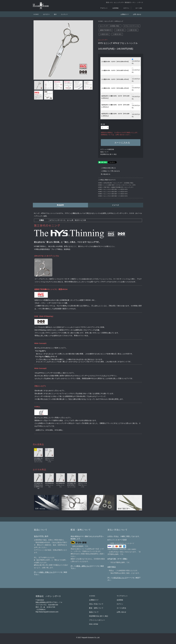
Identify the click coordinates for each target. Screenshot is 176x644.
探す (54, 14)
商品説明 (60, 205)
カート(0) (137, 8)
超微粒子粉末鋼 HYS (106, 30)
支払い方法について (96, 604)
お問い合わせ (136, 14)
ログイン (125, 8)
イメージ (116, 205)
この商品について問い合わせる (109, 171)
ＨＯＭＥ (36, 14)
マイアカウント (122, 596)
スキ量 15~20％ (117, 34)
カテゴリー (45, 14)
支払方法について (120, 578)
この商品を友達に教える (107, 168)
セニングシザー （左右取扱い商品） (110, 26)
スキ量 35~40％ (120, 30)
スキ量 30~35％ (133, 30)
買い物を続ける (104, 174)
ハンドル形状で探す (109, 185)
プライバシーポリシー (97, 620)
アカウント (103, 8)
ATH (134, 185)
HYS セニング (119, 21)
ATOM (96, 624)
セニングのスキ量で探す (110, 189)
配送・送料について (84, 566)
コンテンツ (63, 14)
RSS (91, 624)
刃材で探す (107, 187)
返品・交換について (47, 572)
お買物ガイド (123, 14)
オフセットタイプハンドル (132, 26)
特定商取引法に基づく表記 (108, 154)
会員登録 (114, 8)
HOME (100, 183)
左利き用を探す (108, 183)
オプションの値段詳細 (107, 149)
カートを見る (121, 608)
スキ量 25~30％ (104, 34)
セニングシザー (109, 21)
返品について (104, 152)
